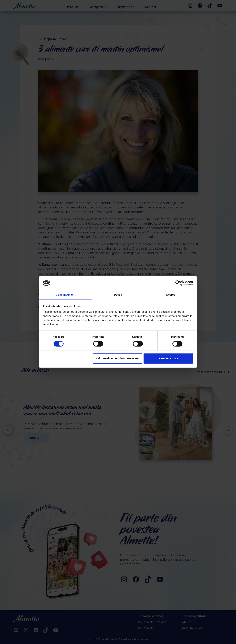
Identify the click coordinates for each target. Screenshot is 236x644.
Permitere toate (168, 358)
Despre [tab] (171, 295)
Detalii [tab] (118, 295)
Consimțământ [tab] (65, 295)
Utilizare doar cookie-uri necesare (117, 358)
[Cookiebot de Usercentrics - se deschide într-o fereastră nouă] (178, 283)
